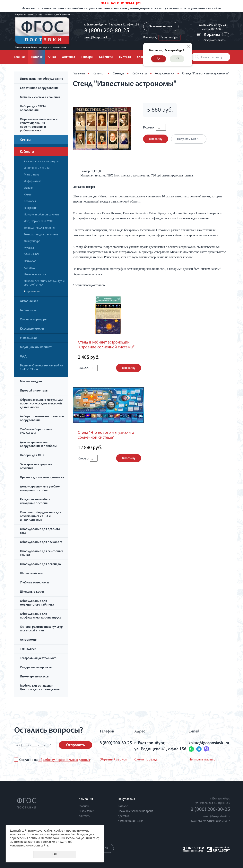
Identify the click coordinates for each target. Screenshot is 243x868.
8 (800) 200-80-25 (107, 31)
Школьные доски (32, 592)
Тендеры (87, 57)
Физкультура (32, 241)
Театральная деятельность (39, 658)
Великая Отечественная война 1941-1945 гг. (41, 368)
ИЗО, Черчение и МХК (38, 221)
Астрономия (32, 292)
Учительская (29, 338)
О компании (86, 811)
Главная (20, 57)
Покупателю (126, 799)
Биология (30, 201)
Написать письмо (202, 760)
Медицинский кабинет (36, 347)
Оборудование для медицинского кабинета (37, 603)
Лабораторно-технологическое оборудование (42, 419)
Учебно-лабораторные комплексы (36, 432)
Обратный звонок (113, 760)
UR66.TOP (193, 848)
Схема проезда (146, 760)
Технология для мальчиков (41, 235)
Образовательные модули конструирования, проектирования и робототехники (39, 125)
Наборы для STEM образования (33, 109)
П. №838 (125, 57)
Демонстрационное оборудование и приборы (38, 444)
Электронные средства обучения (36, 467)
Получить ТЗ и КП (189, 139)
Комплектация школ (131, 821)
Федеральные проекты (36, 668)
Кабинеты (106, 57)
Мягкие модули (31, 382)
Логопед (29, 268)
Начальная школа (35, 275)
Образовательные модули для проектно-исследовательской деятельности (42, 404)
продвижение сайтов (193, 851)
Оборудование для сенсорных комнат (41, 553)
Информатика (33, 181)
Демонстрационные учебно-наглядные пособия (40, 489)
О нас (52, 57)
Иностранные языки (37, 168)
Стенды (25, 140)
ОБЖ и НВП (31, 255)
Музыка (29, 248)
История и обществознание (42, 215)
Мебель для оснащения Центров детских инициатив (40, 688)
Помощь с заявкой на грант (135, 811)
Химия (28, 195)
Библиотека (28, 311)
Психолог (30, 261)
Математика (32, 175)
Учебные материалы (34, 583)
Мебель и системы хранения (40, 98)
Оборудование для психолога (41, 542)
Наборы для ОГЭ (32, 456)
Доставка (69, 57)
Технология (28, 649)
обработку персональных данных (64, 760)
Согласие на (55, 760)
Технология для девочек (40, 228)
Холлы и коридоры (34, 320)
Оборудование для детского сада (40, 531)
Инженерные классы (35, 677)
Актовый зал (29, 301)
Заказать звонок (161, 27)
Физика (29, 188)
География (30, 208)
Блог (140, 57)
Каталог (37, 57)
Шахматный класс (33, 574)
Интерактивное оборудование (41, 79)
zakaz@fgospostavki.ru (98, 38)
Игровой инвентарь (34, 391)
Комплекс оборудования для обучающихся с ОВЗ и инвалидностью (40, 516)
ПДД (23, 357)
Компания (86, 799)
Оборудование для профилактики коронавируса (41, 616)
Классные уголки (32, 329)
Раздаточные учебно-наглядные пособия (35, 502)
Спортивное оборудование (39, 88)
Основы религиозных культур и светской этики (44, 283)
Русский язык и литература (41, 161)
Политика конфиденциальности (210, 821)
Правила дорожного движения (42, 478)
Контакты (85, 816)
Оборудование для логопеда (40, 564)
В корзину (156, 139)
